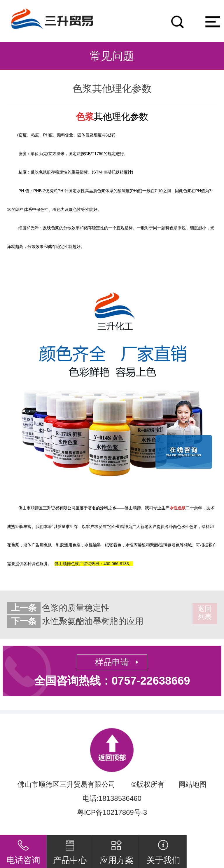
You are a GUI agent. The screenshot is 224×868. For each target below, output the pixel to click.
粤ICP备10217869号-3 (112, 812)
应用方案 (117, 850)
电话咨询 (23, 850)
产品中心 (70, 850)
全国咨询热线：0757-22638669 (112, 681)
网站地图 (192, 784)
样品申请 (112, 662)
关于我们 (163, 850)
